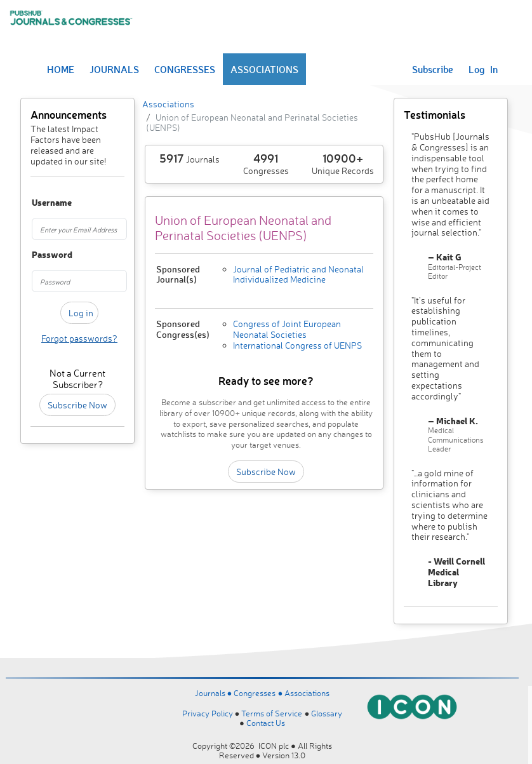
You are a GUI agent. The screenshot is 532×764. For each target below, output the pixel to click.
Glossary (327, 713)
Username (38, 203)
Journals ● (215, 693)
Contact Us (266, 723)
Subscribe (433, 69)
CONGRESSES (185, 69)
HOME (61, 69)
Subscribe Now (77, 405)
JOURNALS (114, 69)
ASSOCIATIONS (264, 69)
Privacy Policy (208, 713)
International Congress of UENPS (297, 345)
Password (38, 255)
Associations (168, 104)
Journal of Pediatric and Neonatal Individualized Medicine (298, 274)
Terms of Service (272, 713)
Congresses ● (259, 693)
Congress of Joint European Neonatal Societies (287, 329)
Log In (483, 69)
